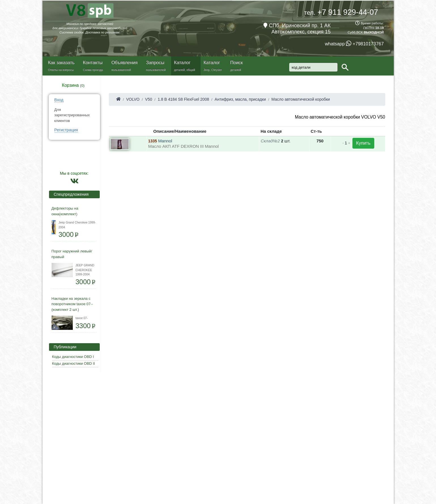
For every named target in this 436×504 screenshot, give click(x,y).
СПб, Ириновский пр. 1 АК (297, 26)
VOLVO (133, 99)
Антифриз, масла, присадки (240, 99)
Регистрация (66, 130)
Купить (363, 143)
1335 (153, 141)
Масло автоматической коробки (301, 99)
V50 (149, 99)
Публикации (63, 347)
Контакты (93, 63)
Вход (59, 100)
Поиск (237, 63)
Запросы (155, 63)
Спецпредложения (70, 194)
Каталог (182, 63)
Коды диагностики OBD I (73, 357)
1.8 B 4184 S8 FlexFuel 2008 (183, 99)
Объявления (125, 63)
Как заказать (61, 63)
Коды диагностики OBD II (74, 363)
